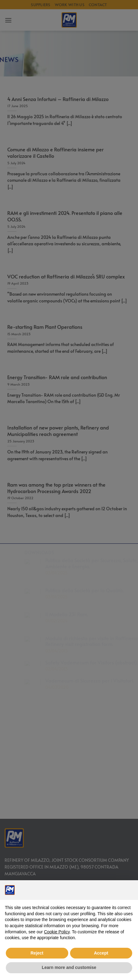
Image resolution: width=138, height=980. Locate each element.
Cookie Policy (57, 932)
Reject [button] (37, 953)
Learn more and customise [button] (69, 967)
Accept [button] (101, 953)
